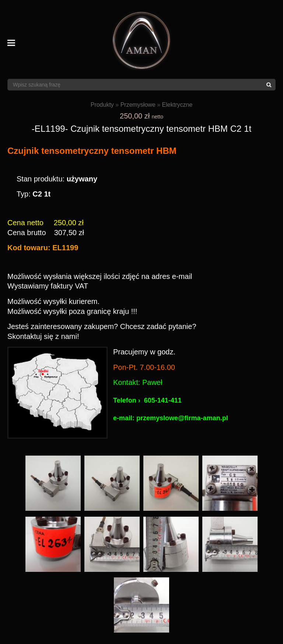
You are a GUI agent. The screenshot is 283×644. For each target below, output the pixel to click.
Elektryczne (177, 105)
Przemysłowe (138, 105)
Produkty (102, 105)
